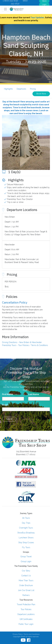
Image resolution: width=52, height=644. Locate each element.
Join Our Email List (26, 590)
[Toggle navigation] (5, 9)
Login (44, 4)
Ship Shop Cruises (26, 543)
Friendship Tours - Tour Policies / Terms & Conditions (25, 345)
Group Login (26, 561)
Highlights (8, 89)
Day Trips (26, 523)
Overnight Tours (26, 528)
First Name (7, 394)
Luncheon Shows (26, 538)
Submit (9, 419)
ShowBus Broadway (26, 533)
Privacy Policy (18, 634)
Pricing (33, 89)
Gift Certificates (26, 619)
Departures (21, 89)
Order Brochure (26, 585)
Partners (26, 595)
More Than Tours (26, 580)
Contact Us (26, 576)
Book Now (41, 94)
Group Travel (26, 557)
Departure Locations (26, 614)
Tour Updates (37, 18)
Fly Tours (26, 547)
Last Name (34, 394)
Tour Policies (26, 609)
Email (5, 405)
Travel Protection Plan (26, 604)
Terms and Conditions (32, 634)
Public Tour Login (26, 624)
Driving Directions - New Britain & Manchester (22, 342)
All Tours (26, 518)
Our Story (26, 571)
